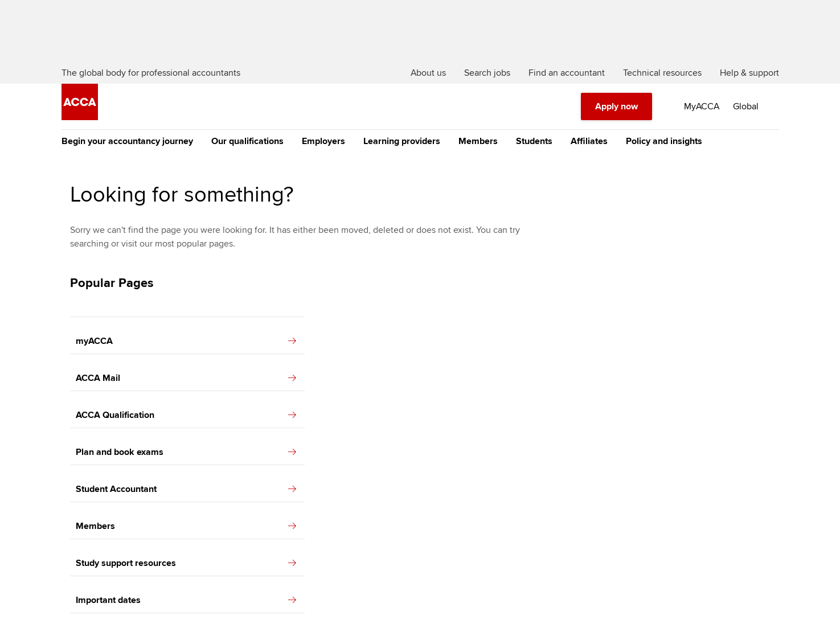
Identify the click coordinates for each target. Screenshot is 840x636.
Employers (323, 141)
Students (534, 141)
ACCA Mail (186, 378)
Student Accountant (186, 489)
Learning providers (402, 141)
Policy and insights (664, 141)
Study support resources (186, 563)
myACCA (186, 341)
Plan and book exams (186, 452)
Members (478, 141)
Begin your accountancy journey (127, 141)
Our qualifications (247, 141)
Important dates (186, 600)
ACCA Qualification (186, 415)
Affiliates (589, 141)
